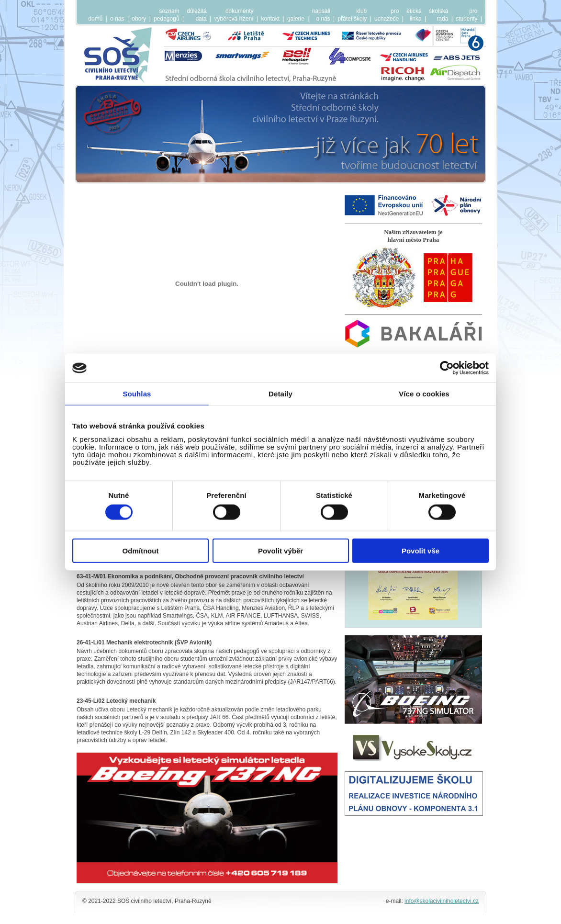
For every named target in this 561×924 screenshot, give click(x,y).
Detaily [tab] (280, 394)
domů (95, 19)
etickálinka (414, 15)
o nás (117, 19)
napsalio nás (321, 15)
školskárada (438, 15)
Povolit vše (421, 550)
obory (139, 19)
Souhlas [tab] (137, 394)
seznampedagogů (166, 15)
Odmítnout (141, 550)
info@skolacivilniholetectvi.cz (442, 901)
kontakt (270, 19)
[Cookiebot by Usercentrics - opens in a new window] (447, 368)
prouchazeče (387, 15)
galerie (296, 19)
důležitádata (196, 15)
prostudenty (466, 15)
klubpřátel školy (353, 15)
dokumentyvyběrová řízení (234, 15)
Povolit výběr (280, 550)
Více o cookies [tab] (424, 394)
